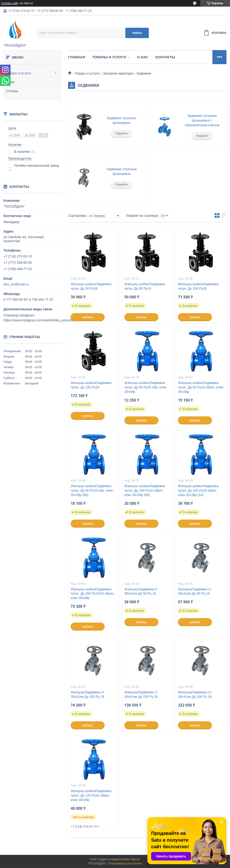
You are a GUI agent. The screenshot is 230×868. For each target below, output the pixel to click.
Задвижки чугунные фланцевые (122, 120)
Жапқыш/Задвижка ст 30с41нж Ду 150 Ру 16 (141, 694)
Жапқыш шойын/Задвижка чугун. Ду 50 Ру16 (91, 286)
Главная (77, 57)
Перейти (122, 133)
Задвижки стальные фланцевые (121, 171)
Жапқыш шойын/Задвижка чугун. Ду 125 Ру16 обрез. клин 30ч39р (91, 795)
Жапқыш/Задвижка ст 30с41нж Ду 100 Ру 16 (87, 694)
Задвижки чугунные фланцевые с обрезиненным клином (202, 120)
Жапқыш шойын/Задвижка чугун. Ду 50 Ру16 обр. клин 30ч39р (145, 387)
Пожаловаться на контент (125, 864)
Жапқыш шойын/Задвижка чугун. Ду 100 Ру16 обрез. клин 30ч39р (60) (145, 490)
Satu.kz (135, 859)
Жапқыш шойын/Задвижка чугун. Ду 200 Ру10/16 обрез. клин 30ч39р (92, 594)
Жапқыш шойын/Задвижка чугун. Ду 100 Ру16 (198, 286)
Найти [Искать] (137, 33)
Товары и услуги (19, 73)
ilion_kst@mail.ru (16, 284)
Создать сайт (10, 3)
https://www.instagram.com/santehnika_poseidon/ (40, 320)
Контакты (165, 57)
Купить (88, 317)
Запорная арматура (118, 73)
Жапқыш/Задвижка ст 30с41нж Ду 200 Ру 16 (195, 694)
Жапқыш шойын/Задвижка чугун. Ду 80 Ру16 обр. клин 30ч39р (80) (92, 490)
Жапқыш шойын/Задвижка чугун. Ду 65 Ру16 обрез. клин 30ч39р (201, 387)
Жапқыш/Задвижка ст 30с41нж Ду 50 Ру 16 (141, 591)
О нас (10, 82)
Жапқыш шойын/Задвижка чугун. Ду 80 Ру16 (145, 286)
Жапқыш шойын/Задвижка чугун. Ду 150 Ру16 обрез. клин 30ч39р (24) (198, 490)
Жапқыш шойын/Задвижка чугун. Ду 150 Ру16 (91, 385)
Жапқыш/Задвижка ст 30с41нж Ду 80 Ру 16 (195, 591)
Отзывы (12, 91)
